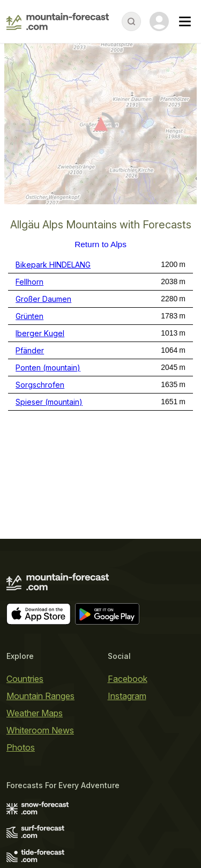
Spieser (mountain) (49, 402)
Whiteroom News (40, 730)
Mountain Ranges (40, 696)
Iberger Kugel (40, 333)
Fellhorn (29, 282)
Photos (21, 747)
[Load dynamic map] (100, 128)
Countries (25, 679)
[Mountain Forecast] (58, 21)
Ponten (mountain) (48, 368)
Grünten (29, 316)
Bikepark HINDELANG (53, 265)
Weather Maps (35, 713)
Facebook (128, 679)
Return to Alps (100, 244)
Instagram (127, 696)
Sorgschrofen (40, 385)
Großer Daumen (43, 299)
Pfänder (30, 350)
